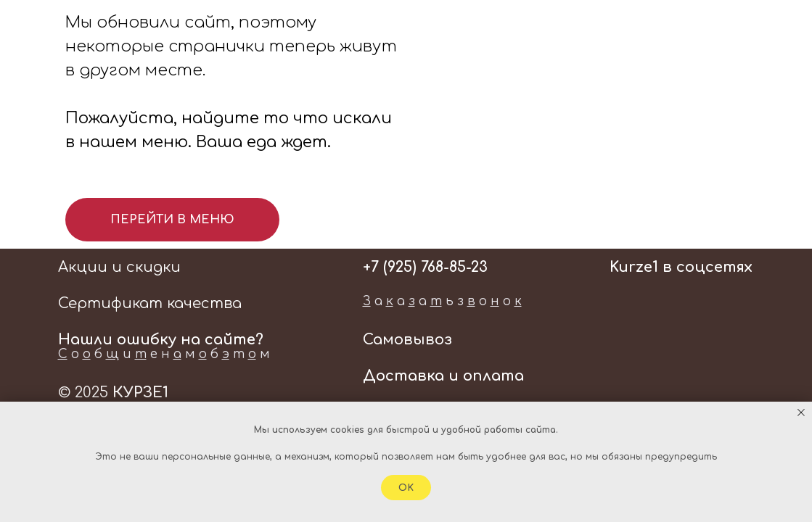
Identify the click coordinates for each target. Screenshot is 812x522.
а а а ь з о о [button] (442, 301)
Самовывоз (407, 340)
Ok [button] (406, 488)
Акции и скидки (119, 267)
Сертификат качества (150, 303)
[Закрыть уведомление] (801, 413)
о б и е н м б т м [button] (164, 354)
